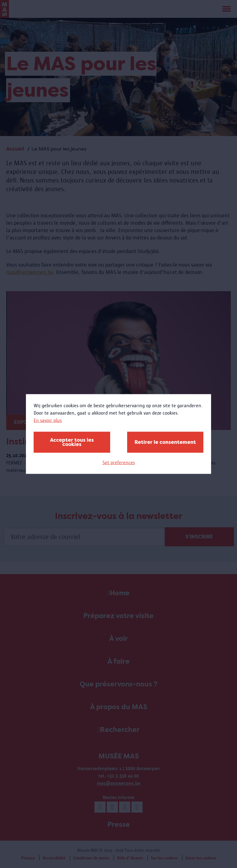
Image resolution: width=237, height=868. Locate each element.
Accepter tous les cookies (72, 442)
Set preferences (119, 462)
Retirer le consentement (165, 442)
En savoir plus (48, 420)
